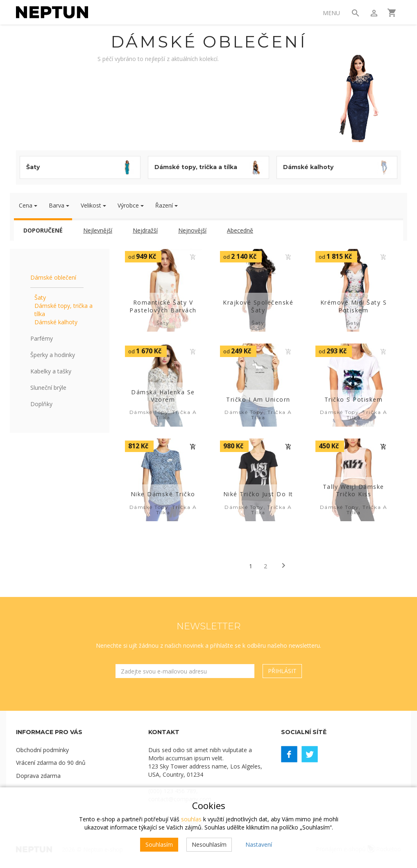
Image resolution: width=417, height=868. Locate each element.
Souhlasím (159, 844)
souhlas (191, 819)
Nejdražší (145, 230)
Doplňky (41, 404)
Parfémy (42, 338)
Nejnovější (192, 230)
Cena (28, 205)
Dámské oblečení (53, 277)
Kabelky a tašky (51, 371)
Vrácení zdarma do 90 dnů (51, 763)
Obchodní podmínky (42, 750)
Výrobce (131, 205)
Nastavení (259, 844)
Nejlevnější (98, 230)
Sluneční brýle (48, 388)
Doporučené (43, 230)
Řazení (167, 205)
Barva (59, 205)
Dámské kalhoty (56, 322)
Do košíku (193, 257)
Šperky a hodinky (53, 355)
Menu (331, 13)
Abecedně (240, 230)
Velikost (93, 205)
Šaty (40, 297)
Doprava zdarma (38, 776)
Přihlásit (282, 671)
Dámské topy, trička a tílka (63, 310)
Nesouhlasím (209, 844)
